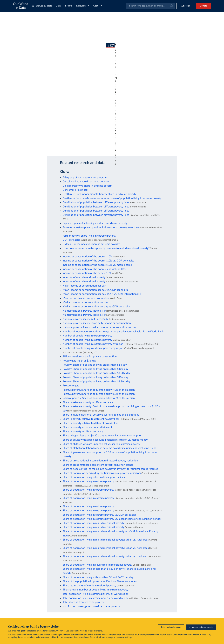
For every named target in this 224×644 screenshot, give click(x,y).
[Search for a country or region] (184, 27)
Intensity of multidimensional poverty (84, 277)
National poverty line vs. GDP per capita (86, 319)
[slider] (146, 130)
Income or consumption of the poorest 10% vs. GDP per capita (98, 261)
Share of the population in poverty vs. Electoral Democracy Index (100, 581)
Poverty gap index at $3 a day (79, 361)
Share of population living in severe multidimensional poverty (97, 565)
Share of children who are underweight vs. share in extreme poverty (101, 444)
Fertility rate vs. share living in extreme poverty (89, 236)
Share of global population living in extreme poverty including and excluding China (109, 448)
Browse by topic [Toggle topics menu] (42, 6)
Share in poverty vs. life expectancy (83, 432)
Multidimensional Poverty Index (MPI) (84, 311)
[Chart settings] (151, 39)
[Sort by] (181, 34)
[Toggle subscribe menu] (185, 6)
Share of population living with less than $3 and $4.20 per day (98, 577)
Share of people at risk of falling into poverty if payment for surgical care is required (110, 469)
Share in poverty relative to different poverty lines (91, 419)
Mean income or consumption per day (84, 286)
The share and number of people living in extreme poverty (95, 590)
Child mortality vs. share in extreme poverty (88, 186)
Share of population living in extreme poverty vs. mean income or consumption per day (112, 519)
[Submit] (171, 6)
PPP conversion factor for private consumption (90, 356)
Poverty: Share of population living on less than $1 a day (95, 365)
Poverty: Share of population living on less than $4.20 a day (96, 373)
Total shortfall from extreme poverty (83, 602)
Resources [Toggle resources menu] (83, 6)
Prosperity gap (71, 386)
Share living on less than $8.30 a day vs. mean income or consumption (102, 436)
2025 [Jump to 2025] (153, 130)
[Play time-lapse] (21, 130)
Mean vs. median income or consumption (86, 298)
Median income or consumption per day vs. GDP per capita (96, 307)
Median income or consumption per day (85, 302)
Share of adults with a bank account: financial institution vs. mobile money (105, 440)
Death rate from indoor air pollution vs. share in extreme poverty (99, 194)
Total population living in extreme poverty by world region (96, 594)
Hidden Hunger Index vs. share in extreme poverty (91, 244)
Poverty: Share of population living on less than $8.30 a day (96, 382)
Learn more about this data (92, 137)
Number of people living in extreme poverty (87, 336)
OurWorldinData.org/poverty (31, 147)
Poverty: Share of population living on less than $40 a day (95, 377)
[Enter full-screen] (155, 147)
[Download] (142, 147)
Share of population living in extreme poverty (88, 481)
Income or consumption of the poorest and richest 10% (94, 269)
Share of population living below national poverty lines (94, 477)
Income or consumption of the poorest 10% (87, 257)
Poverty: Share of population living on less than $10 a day (95, 369)
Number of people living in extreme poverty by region (93, 344)
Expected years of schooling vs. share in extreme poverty (95, 223)
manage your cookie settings (119, 637)
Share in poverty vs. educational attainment (87, 427)
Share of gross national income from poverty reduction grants (98, 465)
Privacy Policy (96, 637)
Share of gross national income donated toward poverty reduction (100, 461)
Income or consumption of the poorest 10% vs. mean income (97, 265)
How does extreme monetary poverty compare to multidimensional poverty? (106, 248)
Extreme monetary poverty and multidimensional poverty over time (101, 227)
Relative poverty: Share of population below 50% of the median (99, 394)
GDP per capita (71, 240)
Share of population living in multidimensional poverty (93, 523)
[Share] (148, 147)
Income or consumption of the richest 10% (87, 273)
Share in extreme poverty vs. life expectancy (88, 402)
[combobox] (151, 6)
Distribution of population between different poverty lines (96, 202)
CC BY (47, 147)
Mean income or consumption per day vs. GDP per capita (95, 290)
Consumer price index (75, 190)
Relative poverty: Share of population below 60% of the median (99, 398)
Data (58, 6)
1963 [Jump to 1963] (29, 130)
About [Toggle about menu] (98, 6)
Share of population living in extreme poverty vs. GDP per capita (99, 515)
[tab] (25, 39)
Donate (203, 6)
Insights (68, 6)
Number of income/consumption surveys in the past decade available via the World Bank (113, 332)
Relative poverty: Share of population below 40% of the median (99, 390)
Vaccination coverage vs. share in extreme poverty (91, 606)
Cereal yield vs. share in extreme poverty (86, 182)
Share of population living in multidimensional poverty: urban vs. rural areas (106, 540)
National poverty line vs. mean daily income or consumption (97, 323)
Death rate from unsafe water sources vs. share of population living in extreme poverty (112, 198)
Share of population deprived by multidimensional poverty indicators (102, 473)
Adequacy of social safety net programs (85, 178)
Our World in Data (21, 6)
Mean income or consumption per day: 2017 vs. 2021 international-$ (102, 294)
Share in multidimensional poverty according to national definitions (101, 415)
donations (51, 631)
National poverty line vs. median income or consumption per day (99, 327)
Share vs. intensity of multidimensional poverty (89, 586)
